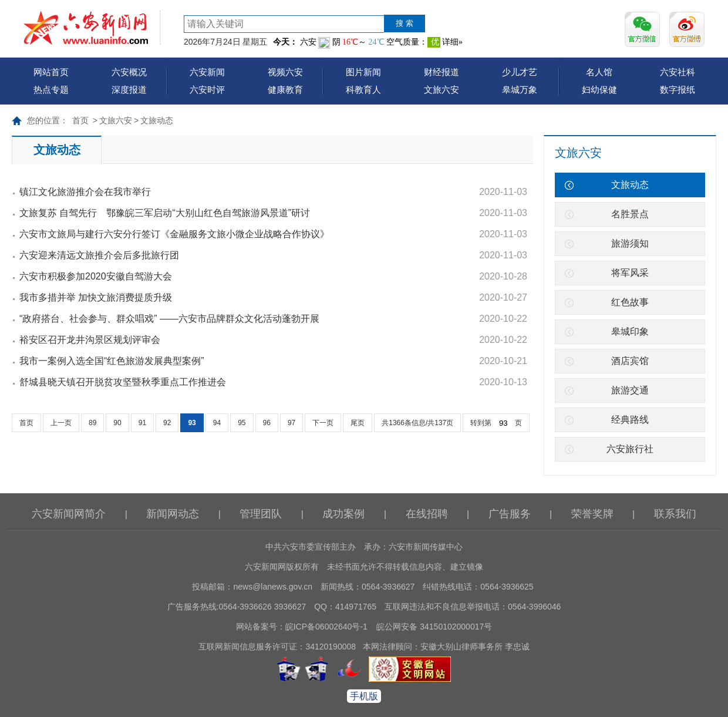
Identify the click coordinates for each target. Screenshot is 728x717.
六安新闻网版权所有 (282, 567)
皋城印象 (630, 331)
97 (291, 423)
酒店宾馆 (630, 361)
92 (167, 423)
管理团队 (261, 514)
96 (267, 423)
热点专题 (51, 90)
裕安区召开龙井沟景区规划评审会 (90, 340)
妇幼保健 (599, 90)
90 (117, 423)
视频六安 (285, 72)
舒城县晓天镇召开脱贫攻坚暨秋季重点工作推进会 (123, 382)
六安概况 (129, 72)
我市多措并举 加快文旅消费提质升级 (96, 297)
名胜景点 (630, 214)
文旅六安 (441, 90)
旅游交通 (630, 390)
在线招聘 (427, 514)
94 (217, 423)
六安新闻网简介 (69, 514)
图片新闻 (363, 72)
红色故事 (630, 302)
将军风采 (630, 273)
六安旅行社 (630, 449)
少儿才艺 (520, 72)
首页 (80, 120)
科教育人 (363, 90)
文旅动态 (157, 120)
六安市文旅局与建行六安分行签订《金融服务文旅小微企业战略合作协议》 (174, 234)
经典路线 (630, 420)
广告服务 (510, 514)
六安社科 (678, 72)
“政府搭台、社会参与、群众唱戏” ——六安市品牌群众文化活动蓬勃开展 (169, 319)
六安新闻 (207, 72)
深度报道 (129, 90)
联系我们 (675, 514)
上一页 (61, 423)
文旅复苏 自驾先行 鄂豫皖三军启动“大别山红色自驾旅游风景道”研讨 (165, 213)
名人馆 (599, 72)
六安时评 (207, 90)
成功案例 (343, 514)
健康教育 (285, 90)
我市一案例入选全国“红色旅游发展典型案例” (112, 361)
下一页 (323, 423)
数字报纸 (678, 90)
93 (192, 423)
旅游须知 (630, 243)
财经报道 (441, 72)
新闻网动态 (173, 514)
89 (92, 423)
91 (142, 423)
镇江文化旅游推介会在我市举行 (85, 192)
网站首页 (51, 72)
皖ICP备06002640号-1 (326, 627)
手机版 (364, 696)
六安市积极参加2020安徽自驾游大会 (96, 276)
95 (242, 423)
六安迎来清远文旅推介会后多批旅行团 (99, 255)
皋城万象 (520, 90)
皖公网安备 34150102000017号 (434, 627)
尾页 (358, 423)
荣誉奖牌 (592, 514)
